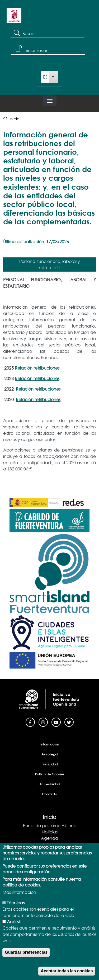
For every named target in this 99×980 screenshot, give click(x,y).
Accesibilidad (50, 784)
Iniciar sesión (36, 50)
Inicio (15, 119)
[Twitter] (69, 722)
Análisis (14, 933)
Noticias (50, 832)
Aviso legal (50, 754)
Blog (49, 844)
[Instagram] (43, 722)
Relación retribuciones (38, 368)
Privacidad (50, 764)
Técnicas (16, 914)
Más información (19, 903)
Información (50, 744)
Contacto (49, 794)
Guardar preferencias (26, 964)
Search (16, 33)
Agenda (49, 838)
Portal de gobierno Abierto (50, 825)
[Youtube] (56, 722)
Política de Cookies (50, 774)
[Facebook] (30, 722)
